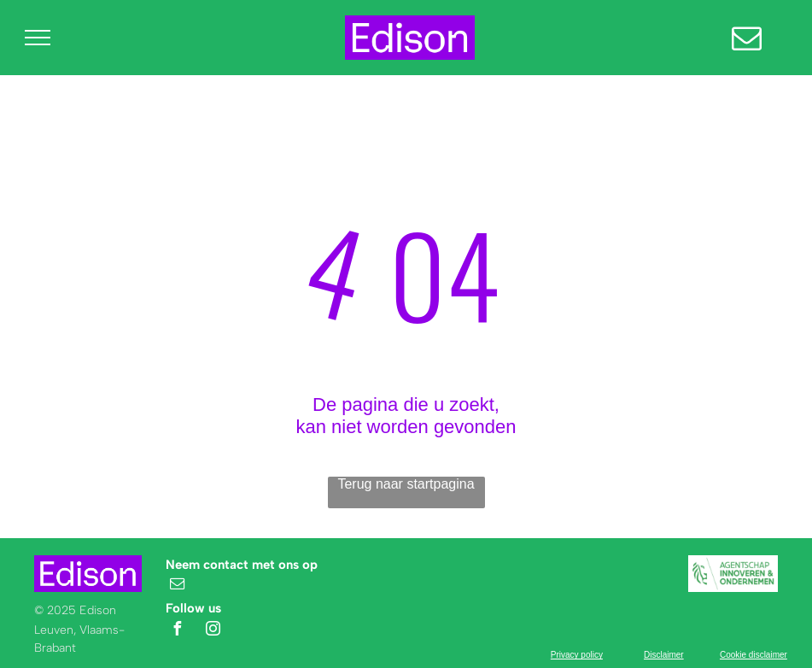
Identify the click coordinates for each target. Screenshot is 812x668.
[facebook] (177, 631)
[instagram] (213, 631)
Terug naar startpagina (406, 484)
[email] (177, 586)
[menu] (38, 38)
